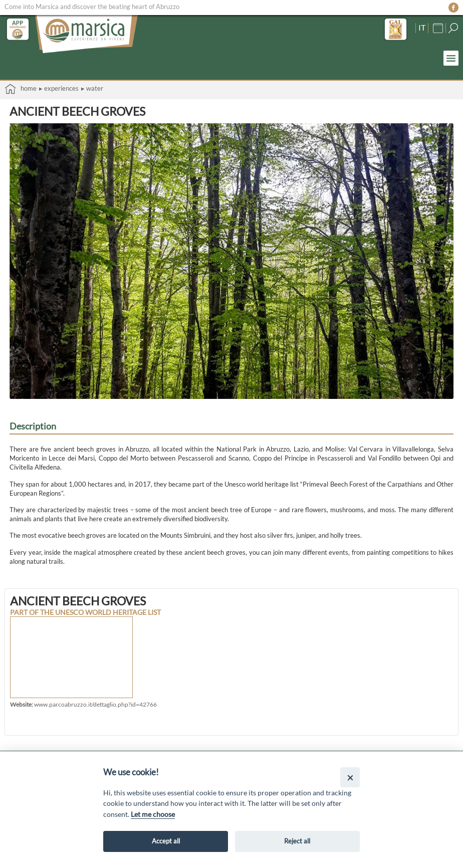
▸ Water (92, 88)
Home (21, 89)
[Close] (350, 777)
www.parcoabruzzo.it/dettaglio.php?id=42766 (95, 704)
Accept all (166, 841)
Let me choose (153, 814)
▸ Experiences (59, 88)
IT (422, 27)
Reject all (297, 841)
